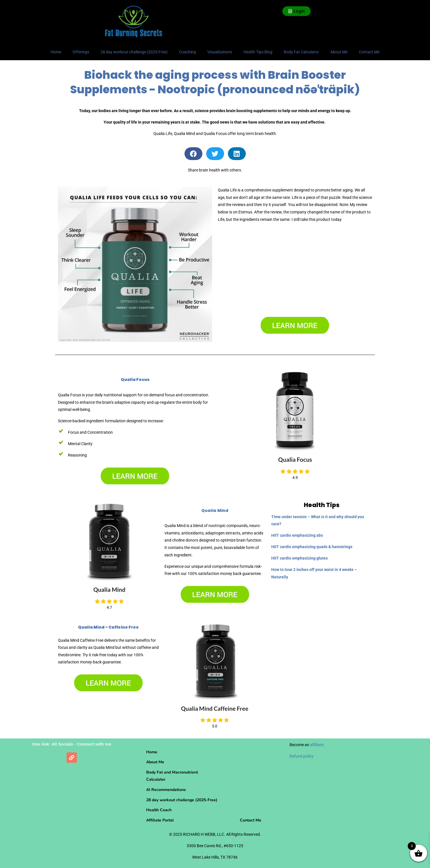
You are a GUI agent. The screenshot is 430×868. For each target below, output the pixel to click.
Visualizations (220, 52)
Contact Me (369, 52)
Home (56, 52)
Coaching (187, 52)
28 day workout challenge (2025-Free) (134, 52)
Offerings (81, 52)
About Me (339, 52)
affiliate (317, 745)
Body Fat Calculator (301, 52)
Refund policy (302, 756)
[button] (193, 154)
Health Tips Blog (258, 52)
